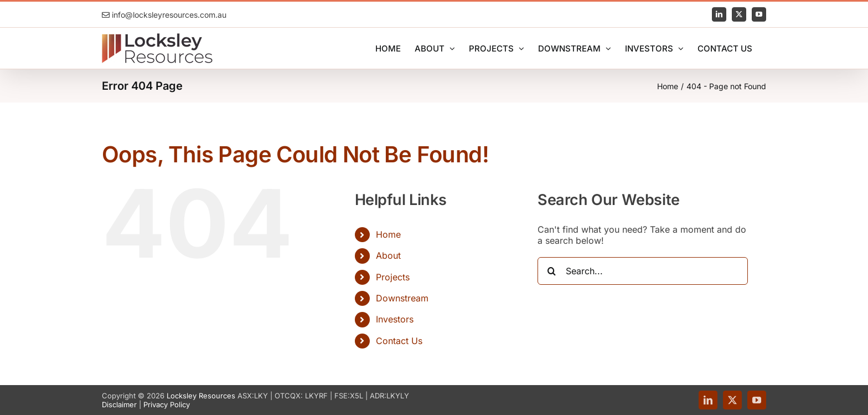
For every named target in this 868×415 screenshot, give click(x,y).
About (388, 255)
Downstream (402, 298)
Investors (395, 319)
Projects (393, 277)
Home (388, 234)
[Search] (551, 271)
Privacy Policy (167, 404)
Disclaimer (119, 404)
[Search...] (643, 271)
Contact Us (399, 341)
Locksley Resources (201, 396)
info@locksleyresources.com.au (164, 15)
